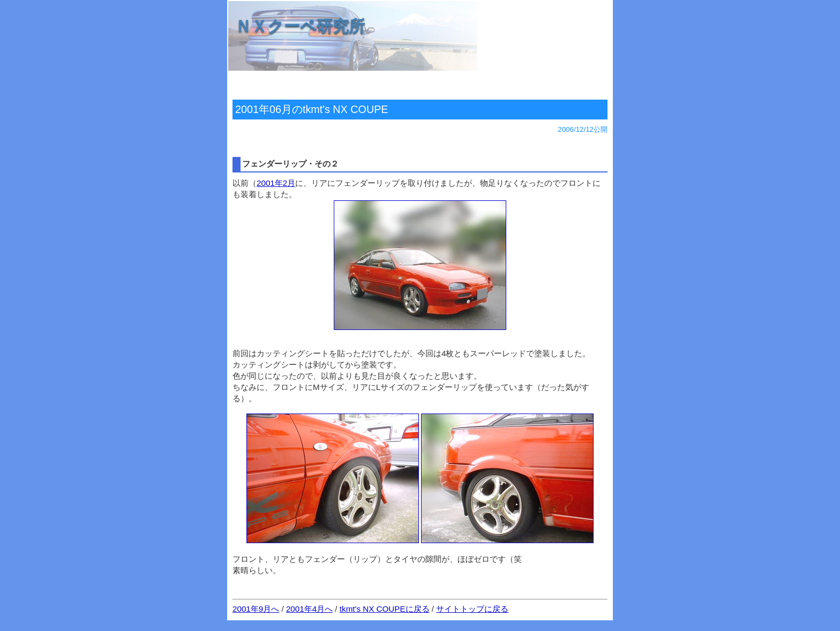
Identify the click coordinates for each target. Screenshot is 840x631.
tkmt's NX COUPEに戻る (385, 609)
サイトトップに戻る (472, 609)
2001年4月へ (309, 609)
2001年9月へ (256, 609)
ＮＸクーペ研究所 (300, 26)
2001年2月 (276, 183)
